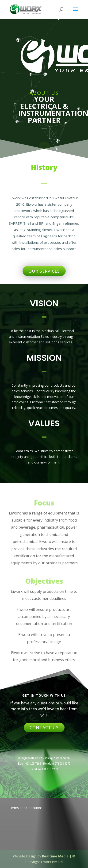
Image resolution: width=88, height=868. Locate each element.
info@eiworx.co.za (30, 758)
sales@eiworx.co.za (57, 758)
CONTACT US (44, 727)
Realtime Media (55, 856)
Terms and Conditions (26, 808)
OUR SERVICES (44, 271)
